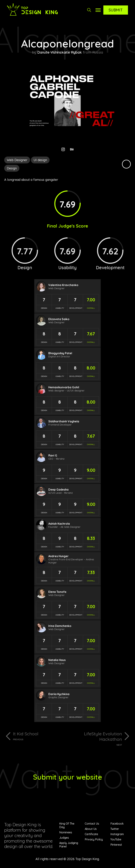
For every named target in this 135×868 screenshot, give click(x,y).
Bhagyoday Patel (60, 353)
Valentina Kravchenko (63, 285)
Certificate (91, 834)
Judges (64, 838)
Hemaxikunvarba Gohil (64, 387)
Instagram (117, 834)
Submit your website (68, 777)
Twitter (115, 829)
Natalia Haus (57, 660)
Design (12, 168)
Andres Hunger (58, 556)
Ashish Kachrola (59, 524)
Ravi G (53, 455)
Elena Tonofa (57, 592)
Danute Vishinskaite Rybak (60, 52)
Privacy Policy (94, 839)
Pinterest (116, 845)
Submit (116, 10)
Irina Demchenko (60, 626)
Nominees (66, 832)
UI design (40, 160)
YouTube (116, 839)
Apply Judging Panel (69, 845)
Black (126, 164)
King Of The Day (67, 825)
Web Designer (17, 160)
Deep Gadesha (58, 490)
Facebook (117, 824)
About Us (91, 829)
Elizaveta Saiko (59, 319)
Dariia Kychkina (59, 694)
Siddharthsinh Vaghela (64, 421)
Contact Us (92, 824)
